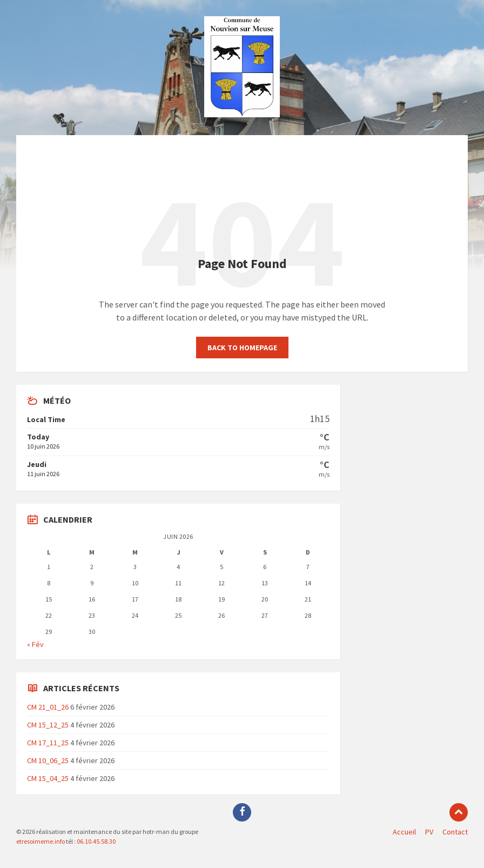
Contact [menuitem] (455, 832)
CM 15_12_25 (48, 725)
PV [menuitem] (429, 832)
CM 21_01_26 (48, 707)
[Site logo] (242, 114)
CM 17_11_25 (48, 743)
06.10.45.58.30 (96, 841)
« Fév (35, 644)
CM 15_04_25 (48, 778)
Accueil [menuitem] (404, 832)
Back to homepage (242, 348)
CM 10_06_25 (48, 760)
